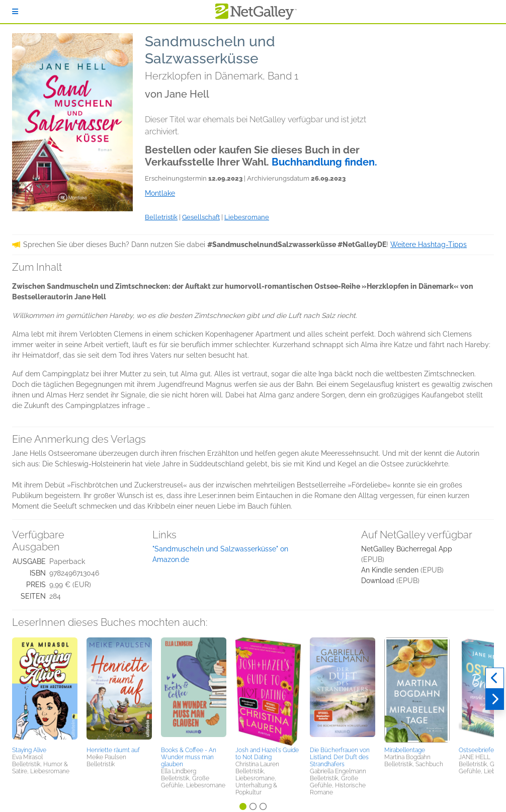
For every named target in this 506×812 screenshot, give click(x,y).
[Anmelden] (15, 12)
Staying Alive (29, 750)
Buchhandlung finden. (324, 162)
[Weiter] (495, 699)
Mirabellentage (405, 750)
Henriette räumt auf (113, 750)
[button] (45, 690)
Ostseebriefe (476, 750)
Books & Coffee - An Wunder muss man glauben (189, 757)
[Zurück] (495, 678)
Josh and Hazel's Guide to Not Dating (267, 754)
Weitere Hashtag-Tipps (429, 245)
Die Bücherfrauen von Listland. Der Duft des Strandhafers (340, 757)
